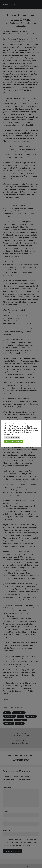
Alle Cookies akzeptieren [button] (14, 442)
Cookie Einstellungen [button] (12, 438)
